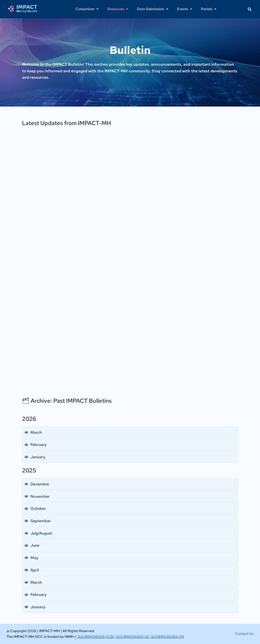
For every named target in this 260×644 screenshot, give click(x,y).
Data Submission (153, 9)
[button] (87, 9)
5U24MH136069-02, (133, 637)
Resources (118, 9)
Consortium (87, 9)
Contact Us (244, 634)
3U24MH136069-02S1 (96, 637)
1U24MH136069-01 (167, 637)
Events (185, 9)
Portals (209, 9)
